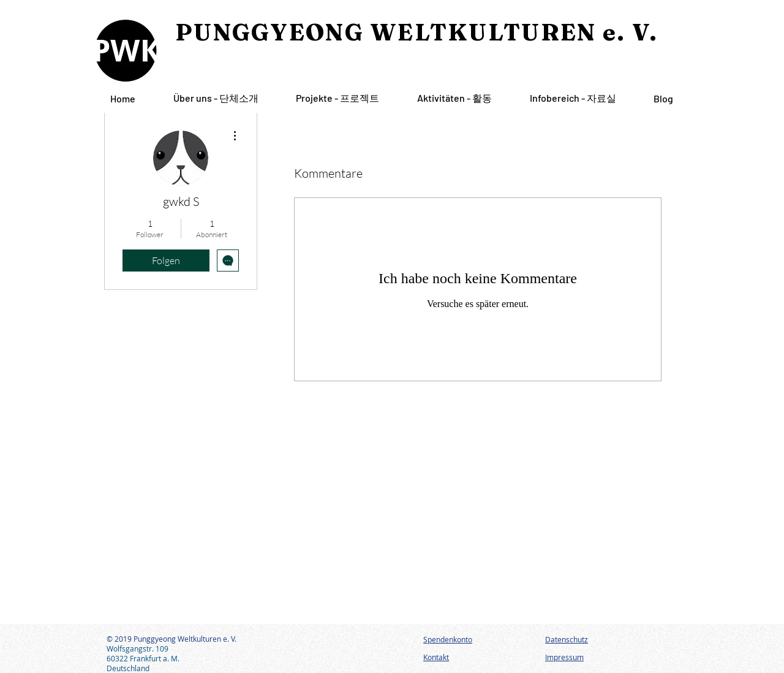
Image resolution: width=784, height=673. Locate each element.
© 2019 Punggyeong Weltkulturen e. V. (171, 639)
